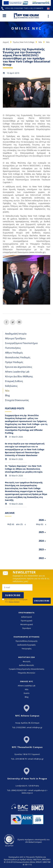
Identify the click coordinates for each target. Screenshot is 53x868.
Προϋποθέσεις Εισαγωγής (26, 641)
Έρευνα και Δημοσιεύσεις (19, 367)
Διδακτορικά (26, 617)
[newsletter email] (17, 587)
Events (27, 693)
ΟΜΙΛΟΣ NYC (27, 681)
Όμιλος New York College (24, 42)
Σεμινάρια (27, 628)
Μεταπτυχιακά (27, 624)
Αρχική (6, 42)
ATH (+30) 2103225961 (15, 8)
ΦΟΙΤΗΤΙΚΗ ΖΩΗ (27, 657)
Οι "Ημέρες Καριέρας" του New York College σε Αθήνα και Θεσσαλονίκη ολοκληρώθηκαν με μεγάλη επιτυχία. (24, 469)
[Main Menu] (4, 16)
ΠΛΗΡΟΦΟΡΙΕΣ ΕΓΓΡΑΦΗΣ (27, 637)
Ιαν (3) (20, 524)
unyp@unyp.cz (40, 790)
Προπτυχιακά (26, 621)
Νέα (40, 42)
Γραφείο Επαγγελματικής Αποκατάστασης (27, 669)
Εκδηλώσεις (11, 386)
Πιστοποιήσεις (13, 348)
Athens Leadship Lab (27, 686)
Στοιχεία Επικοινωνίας (17, 400)
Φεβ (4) (11, 524)
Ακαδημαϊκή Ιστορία (16, 334)
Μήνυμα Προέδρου (15, 338)
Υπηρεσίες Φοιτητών (26, 673)
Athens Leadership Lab (17, 372)
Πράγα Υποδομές (14, 362)
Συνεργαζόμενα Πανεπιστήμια (21, 343)
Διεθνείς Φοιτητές (26, 665)
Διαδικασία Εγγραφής (26, 645)
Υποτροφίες (27, 649)
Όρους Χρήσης (14, 602)
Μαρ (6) (40, 524)
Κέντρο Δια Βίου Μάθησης (19, 376)
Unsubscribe (42, 601)
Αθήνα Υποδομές (14, 353)
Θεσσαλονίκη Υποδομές (18, 357)
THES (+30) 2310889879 (34, 8)
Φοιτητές (27, 661)
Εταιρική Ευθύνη (14, 381)
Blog (7, 395)
